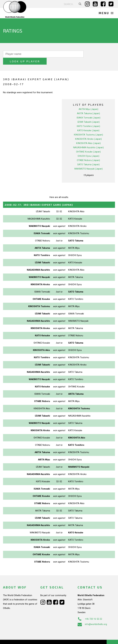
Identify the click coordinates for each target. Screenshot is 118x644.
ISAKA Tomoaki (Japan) (88, 110)
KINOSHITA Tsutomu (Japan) (88, 127)
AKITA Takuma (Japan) (88, 106)
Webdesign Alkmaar (22, 639)
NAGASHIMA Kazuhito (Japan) (88, 140)
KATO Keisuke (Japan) (88, 123)
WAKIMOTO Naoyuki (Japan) (88, 161)
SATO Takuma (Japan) (88, 157)
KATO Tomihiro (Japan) (88, 119)
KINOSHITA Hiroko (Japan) (88, 132)
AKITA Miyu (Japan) (88, 102)
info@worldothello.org (92, 617)
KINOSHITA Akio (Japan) (88, 136)
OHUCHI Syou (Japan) (88, 149)
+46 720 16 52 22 (90, 612)
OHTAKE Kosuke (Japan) (88, 144)
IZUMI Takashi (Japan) (88, 115)
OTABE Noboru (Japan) (88, 153)
